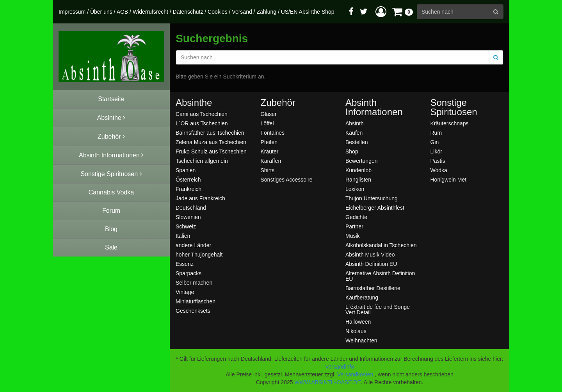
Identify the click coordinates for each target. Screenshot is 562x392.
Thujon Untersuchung (372, 198)
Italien (183, 236)
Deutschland (191, 208)
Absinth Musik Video (370, 254)
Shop (352, 151)
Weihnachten (361, 340)
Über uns (101, 12)
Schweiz (186, 226)
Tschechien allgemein (202, 161)
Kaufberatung (362, 297)
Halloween (358, 322)
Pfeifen (269, 142)
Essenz (185, 264)
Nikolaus (356, 331)
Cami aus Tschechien (202, 114)
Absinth (355, 123)
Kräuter (270, 151)
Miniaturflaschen (196, 301)
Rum (436, 133)
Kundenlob (358, 170)
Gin (435, 142)
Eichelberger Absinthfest (375, 208)
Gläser (269, 114)
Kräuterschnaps (450, 123)
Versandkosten (355, 374)
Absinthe (194, 103)
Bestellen (357, 142)
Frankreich (189, 189)
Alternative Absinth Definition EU (380, 276)
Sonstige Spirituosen (454, 107)
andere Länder (193, 245)
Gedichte (356, 217)
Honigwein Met (449, 179)
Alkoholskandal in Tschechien (381, 245)
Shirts (268, 170)
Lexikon (355, 189)
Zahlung (266, 12)
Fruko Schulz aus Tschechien (211, 151)
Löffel (267, 123)
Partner (354, 226)
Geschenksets (193, 311)
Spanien (186, 170)
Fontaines (273, 133)
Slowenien (188, 217)
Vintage (185, 292)
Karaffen (271, 161)
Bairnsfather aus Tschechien (210, 133)
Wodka (439, 170)
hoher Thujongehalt (199, 254)
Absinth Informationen (374, 107)
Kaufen (354, 133)
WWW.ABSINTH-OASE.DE (327, 382)
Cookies (218, 12)
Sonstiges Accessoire (287, 179)
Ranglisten (358, 179)
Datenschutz (188, 12)
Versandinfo (340, 367)
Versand (242, 12)
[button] (381, 12)
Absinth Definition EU (371, 264)
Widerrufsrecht (150, 12)
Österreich (188, 179)
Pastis (438, 161)
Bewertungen (362, 161)
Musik (353, 236)
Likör (436, 151)
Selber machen (194, 282)
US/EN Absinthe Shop (308, 12)
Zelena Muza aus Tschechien (211, 142)
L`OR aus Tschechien (202, 123)
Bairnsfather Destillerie (373, 288)
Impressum (72, 12)
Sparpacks (189, 273)
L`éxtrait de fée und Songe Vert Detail (378, 309)
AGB (123, 12)
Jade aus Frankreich (200, 198)
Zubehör (278, 103)
